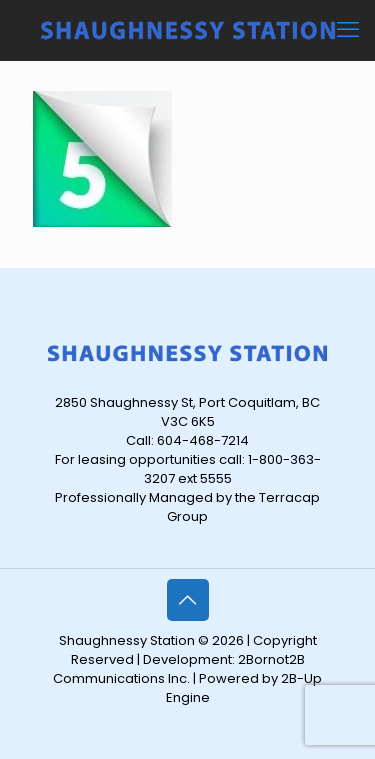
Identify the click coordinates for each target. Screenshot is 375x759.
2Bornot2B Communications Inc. (179, 669)
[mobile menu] (348, 30)
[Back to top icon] (188, 600)
